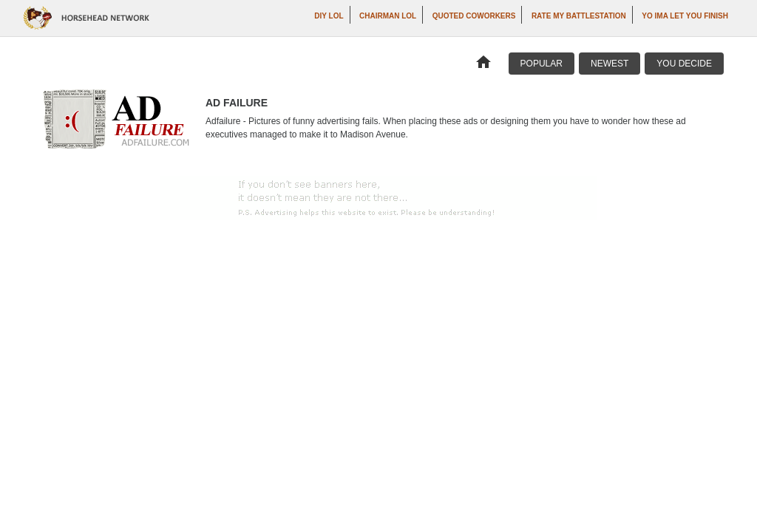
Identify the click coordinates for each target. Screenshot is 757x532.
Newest (610, 64)
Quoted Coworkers (474, 16)
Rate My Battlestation (579, 16)
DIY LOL (329, 16)
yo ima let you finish (685, 16)
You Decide (684, 64)
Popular (542, 64)
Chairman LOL (388, 16)
